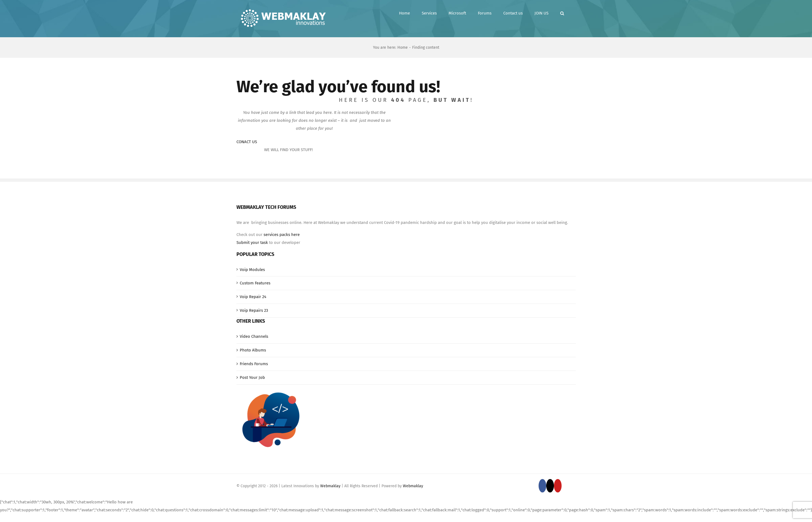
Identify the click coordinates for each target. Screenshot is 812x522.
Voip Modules (252, 270)
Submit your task (252, 243)
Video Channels (254, 336)
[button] (562, 13)
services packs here (282, 235)
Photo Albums (253, 350)
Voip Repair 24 (253, 297)
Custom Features (255, 283)
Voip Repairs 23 (254, 310)
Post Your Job (252, 377)
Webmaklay (330, 486)
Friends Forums (254, 364)
